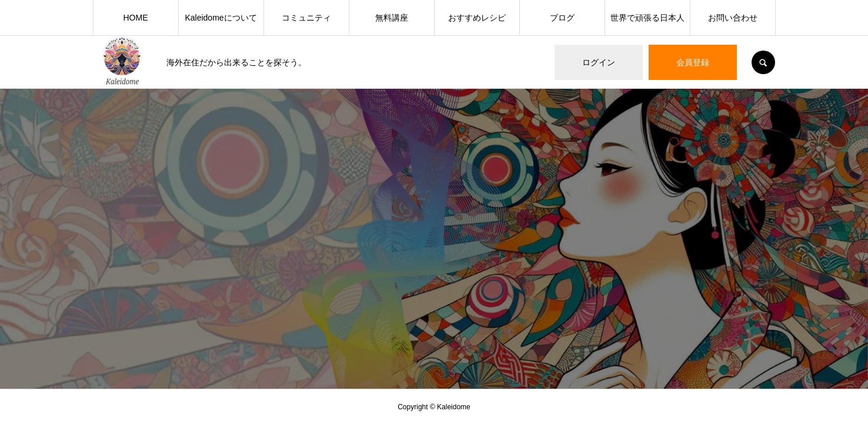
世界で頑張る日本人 (647, 18)
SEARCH (763, 62)
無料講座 (392, 18)
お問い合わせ (733, 18)
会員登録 (693, 62)
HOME (136, 18)
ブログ (562, 18)
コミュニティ (306, 18)
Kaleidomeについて (221, 18)
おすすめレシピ (477, 18)
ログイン (599, 62)
